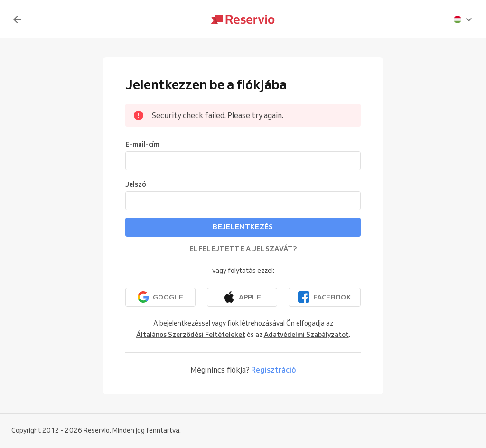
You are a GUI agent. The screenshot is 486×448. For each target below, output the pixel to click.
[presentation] (463, 19)
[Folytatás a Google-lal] (160, 297)
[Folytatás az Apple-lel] (242, 297)
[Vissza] (17, 19)
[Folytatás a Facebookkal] (325, 297)
